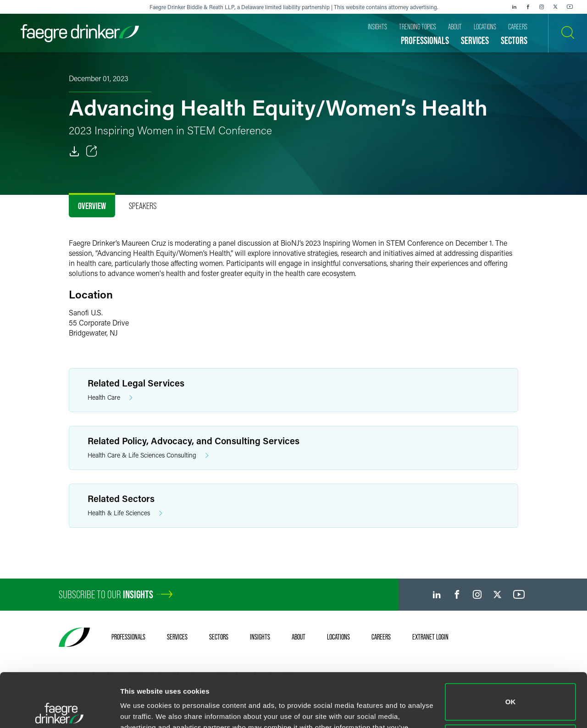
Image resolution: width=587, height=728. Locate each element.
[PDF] (74, 151)
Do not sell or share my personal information (511, 689)
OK (511, 648)
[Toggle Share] (92, 151)
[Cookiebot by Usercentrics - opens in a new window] (59, 710)
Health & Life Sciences (125, 513)
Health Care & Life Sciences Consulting (148, 455)
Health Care (110, 398)
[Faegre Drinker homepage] (80, 33)
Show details (141, 710)
